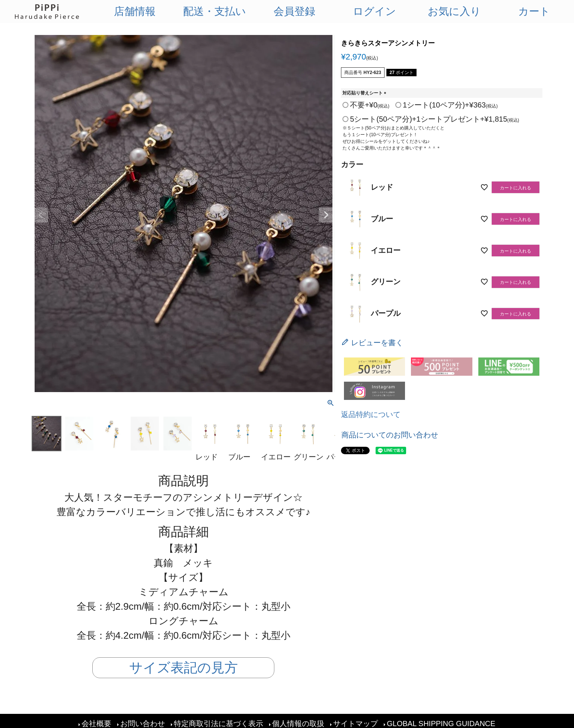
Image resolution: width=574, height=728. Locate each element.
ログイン (374, 11)
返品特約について (371, 414)
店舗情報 (135, 11)
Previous (41, 215)
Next (326, 215)
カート (534, 11)
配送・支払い (215, 11)
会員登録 (294, 11)
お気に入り (454, 11)
